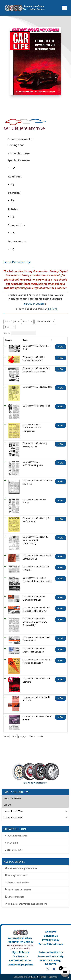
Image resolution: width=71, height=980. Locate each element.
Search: (20, 333)
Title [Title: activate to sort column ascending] (25, 340)
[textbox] (11, 322)
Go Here (52, 309)
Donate (40, 304)
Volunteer (29, 304)
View (61, 347)
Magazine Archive (14, 850)
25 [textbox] (13, 736)
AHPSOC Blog (11, 843)
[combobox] (12, 322)
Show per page (15, 736)
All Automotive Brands (16, 836)
